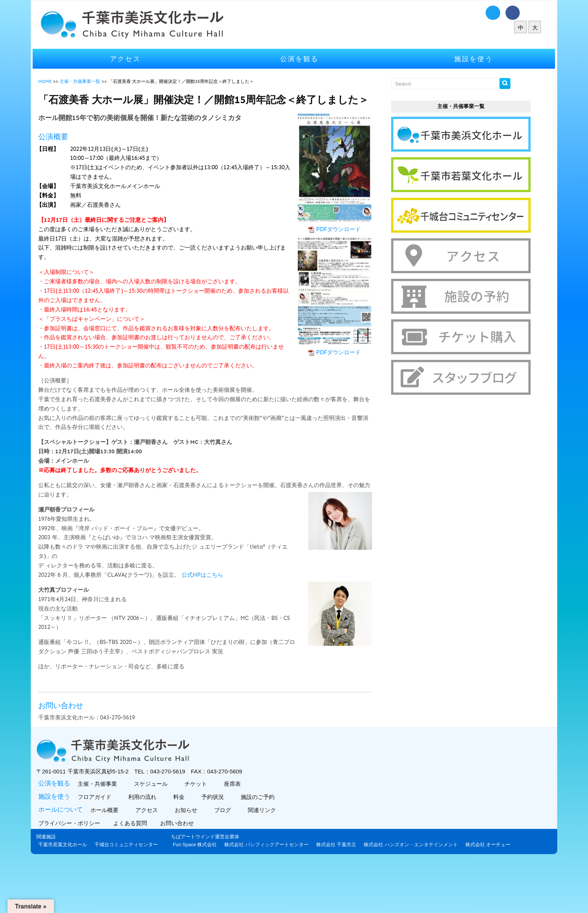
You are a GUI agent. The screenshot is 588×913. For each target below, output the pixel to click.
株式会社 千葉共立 (232, 896)
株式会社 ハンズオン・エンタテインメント (307, 896)
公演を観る (300, 59)
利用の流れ (172, 827)
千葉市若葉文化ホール (93, 874)
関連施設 (77, 866)
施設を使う (453, 59)
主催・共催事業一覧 (111, 81)
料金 (209, 827)
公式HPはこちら (233, 599)
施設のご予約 (287, 827)
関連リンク (292, 840)
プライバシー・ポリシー (101, 853)
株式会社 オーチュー (384, 896)
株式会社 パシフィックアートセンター (163, 896)
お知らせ (216, 840)
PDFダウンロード (329, 243)
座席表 (262, 813)
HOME (76, 81)
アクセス (146, 59)
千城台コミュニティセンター (157, 874)
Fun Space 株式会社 (91, 896)
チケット (226, 813)
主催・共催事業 (127, 813)
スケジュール (181, 813)
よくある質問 (162, 853)
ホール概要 (134, 840)
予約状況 (242, 827)
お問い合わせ (209, 853)
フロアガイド (124, 827)
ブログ (252, 840)
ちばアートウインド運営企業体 (101, 888)
